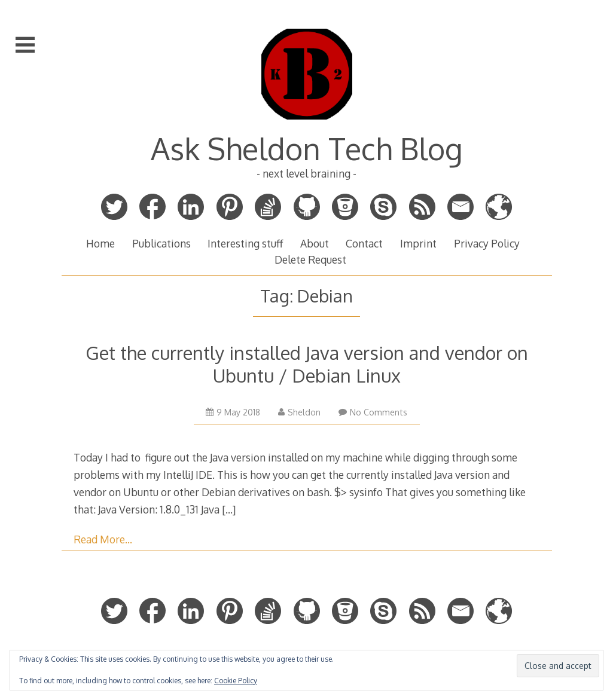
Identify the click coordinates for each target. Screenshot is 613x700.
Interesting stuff (245, 243)
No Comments (373, 412)
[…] (229, 509)
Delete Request (310, 259)
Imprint (418, 243)
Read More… (103, 539)
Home (100, 243)
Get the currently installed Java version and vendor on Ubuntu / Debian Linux (307, 364)
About (315, 243)
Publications (161, 243)
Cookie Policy (236, 681)
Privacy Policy (487, 243)
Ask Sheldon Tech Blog (307, 148)
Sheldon (299, 412)
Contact (364, 243)
